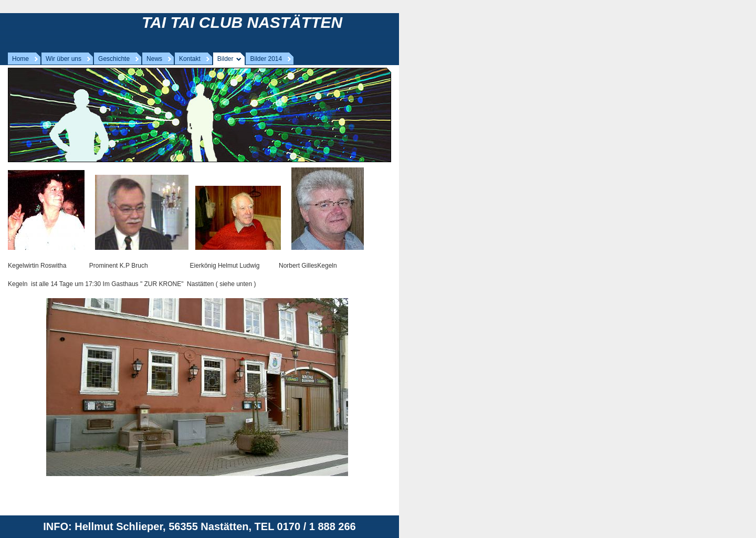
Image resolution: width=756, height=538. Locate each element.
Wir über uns (64, 59)
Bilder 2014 (266, 59)
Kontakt (190, 59)
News (154, 59)
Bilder (225, 59)
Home (20, 59)
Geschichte (114, 59)
